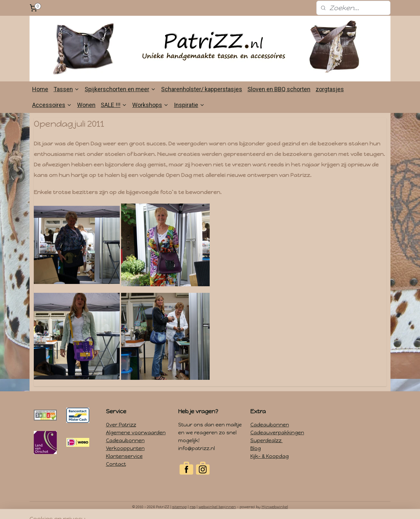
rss (193, 507)
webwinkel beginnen (217, 507)
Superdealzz (267, 441)
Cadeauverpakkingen (277, 433)
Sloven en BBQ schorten (279, 89)
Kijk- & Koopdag (270, 456)
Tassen (66, 89)
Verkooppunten (125, 448)
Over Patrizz (121, 425)
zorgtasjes (330, 89)
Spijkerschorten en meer (120, 89)
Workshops (150, 105)
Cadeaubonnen (125, 441)
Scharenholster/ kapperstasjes (202, 89)
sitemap (179, 507)
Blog (256, 448)
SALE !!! (114, 105)
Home (40, 89)
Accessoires (52, 105)
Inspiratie (189, 105)
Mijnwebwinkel (275, 507)
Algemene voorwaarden (136, 433)
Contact (116, 464)
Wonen (86, 105)
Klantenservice (124, 456)
